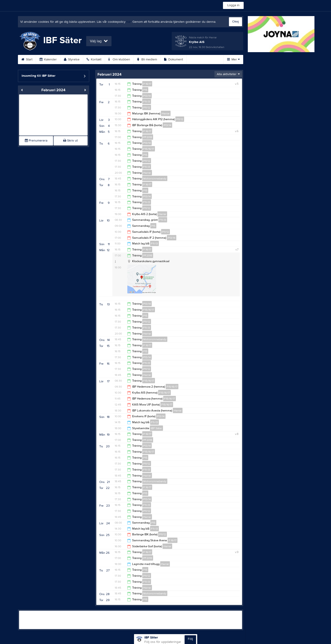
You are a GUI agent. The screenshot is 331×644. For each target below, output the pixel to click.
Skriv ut (70, 141)
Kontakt (94, 60)
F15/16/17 (149, 149)
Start (27, 60)
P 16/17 (147, 84)
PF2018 (148, 137)
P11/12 (147, 108)
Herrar (166, 113)
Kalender (48, 60)
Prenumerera (36, 141)
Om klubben (119, 60)
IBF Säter (156, 428)
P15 (145, 90)
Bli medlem (147, 60)
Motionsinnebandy (155, 179)
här (129, 22)
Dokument (174, 60)
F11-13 (147, 102)
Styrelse (72, 60)
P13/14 (147, 96)
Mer (233, 60)
